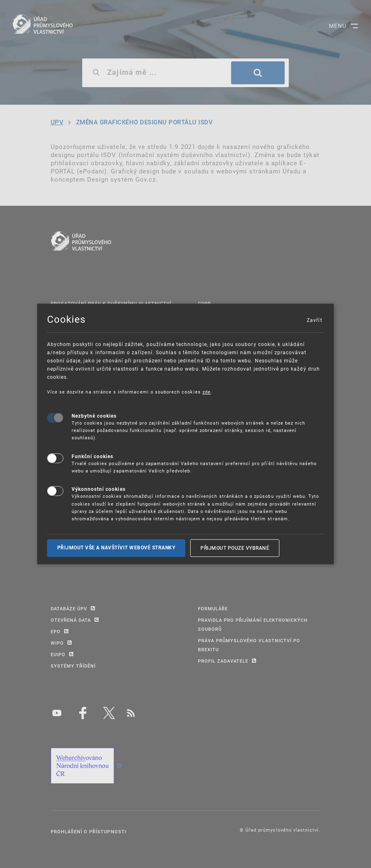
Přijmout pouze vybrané (235, 548)
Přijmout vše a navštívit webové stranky (116, 548)
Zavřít (314, 320)
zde (207, 392)
